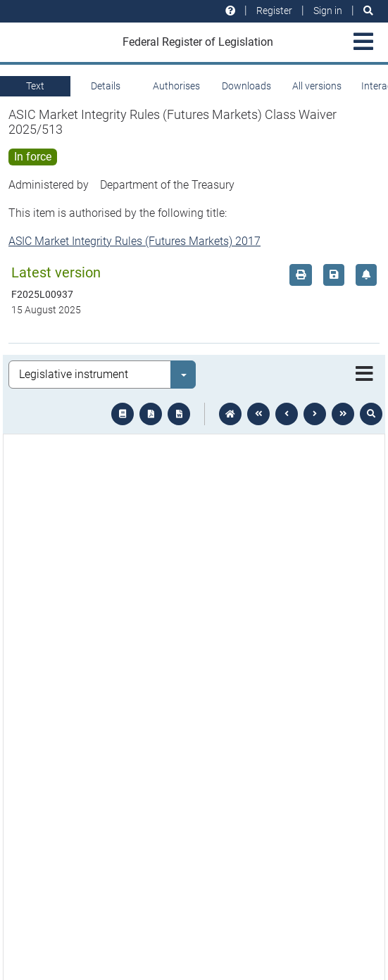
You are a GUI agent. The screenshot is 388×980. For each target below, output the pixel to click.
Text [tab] (35, 86)
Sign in (328, 11)
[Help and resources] (230, 11)
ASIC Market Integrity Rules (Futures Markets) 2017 (134, 241)
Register (274, 11)
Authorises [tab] (176, 86)
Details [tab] (106, 86)
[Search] (368, 11)
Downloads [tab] (246, 86)
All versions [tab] (317, 86)
